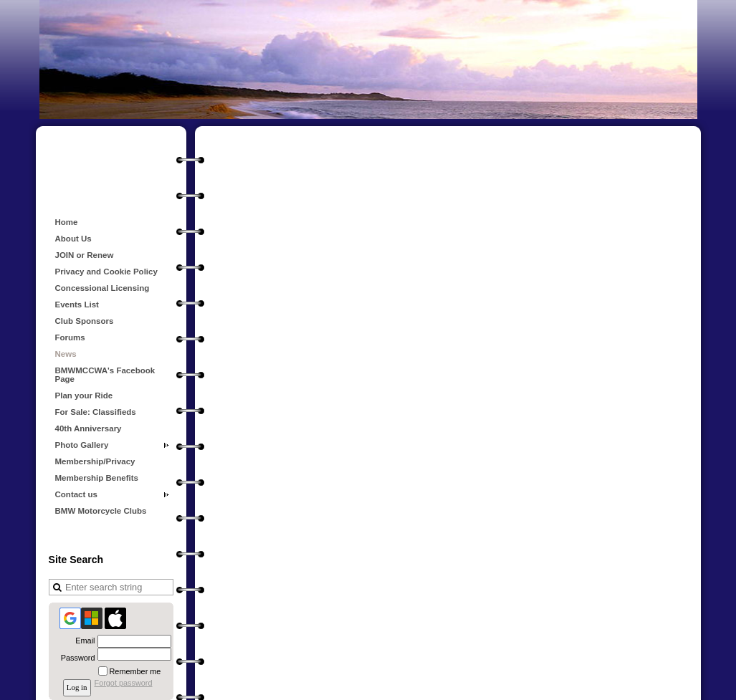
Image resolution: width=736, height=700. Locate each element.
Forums (70, 337)
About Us (73, 239)
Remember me (135, 671)
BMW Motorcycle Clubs (101, 511)
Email (82, 641)
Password (75, 658)
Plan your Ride (84, 395)
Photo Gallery (82, 445)
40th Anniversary (89, 428)
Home (67, 222)
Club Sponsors (85, 321)
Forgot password (124, 683)
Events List (77, 305)
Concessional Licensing (102, 288)
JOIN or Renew (85, 255)
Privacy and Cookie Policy (106, 272)
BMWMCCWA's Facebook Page (105, 375)
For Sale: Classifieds (96, 412)
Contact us (77, 494)
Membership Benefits (97, 478)
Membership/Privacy (95, 461)
